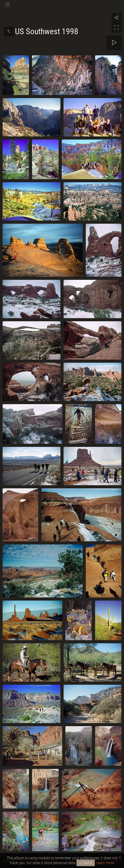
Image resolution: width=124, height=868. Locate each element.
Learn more (105, 863)
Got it (87, 863)
